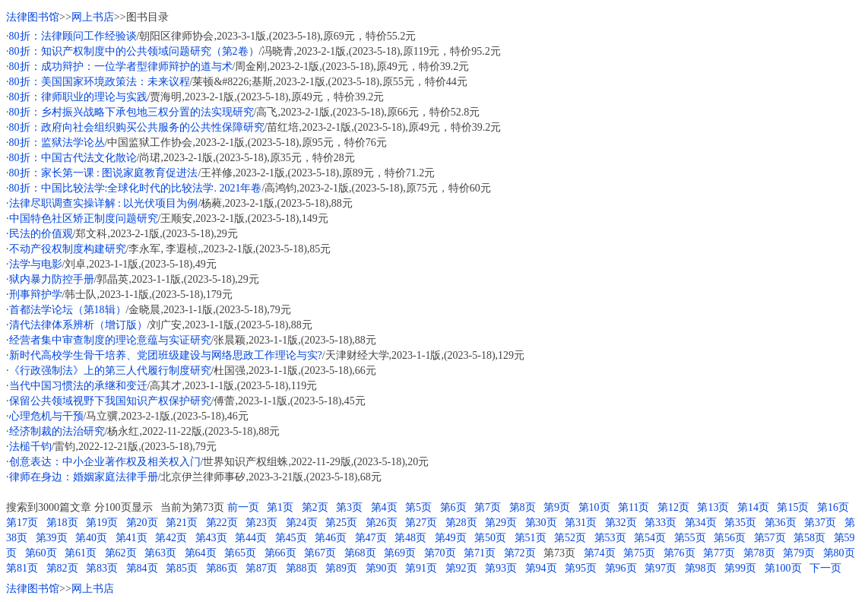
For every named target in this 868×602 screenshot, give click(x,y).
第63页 (160, 553)
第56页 (730, 538)
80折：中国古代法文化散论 (73, 158)
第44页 (251, 538)
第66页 (280, 553)
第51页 (531, 538)
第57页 (770, 538)
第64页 (201, 553)
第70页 (440, 553)
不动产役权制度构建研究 (68, 249)
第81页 (22, 568)
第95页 (581, 568)
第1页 (280, 507)
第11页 (634, 507)
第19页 (102, 523)
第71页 (480, 553)
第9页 (557, 507)
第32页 (621, 523)
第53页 (610, 538)
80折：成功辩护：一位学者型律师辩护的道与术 (121, 67)
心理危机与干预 (46, 416)
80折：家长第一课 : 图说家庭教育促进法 (104, 173)
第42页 (171, 538)
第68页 (360, 553)
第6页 (453, 507)
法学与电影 (36, 264)
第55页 (690, 538)
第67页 (320, 553)
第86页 (222, 568)
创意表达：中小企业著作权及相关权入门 (105, 462)
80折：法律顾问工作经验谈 (73, 36)
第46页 (331, 538)
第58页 (809, 538)
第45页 (291, 538)
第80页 (839, 553)
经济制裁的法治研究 (57, 431)
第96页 (621, 568)
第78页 (759, 553)
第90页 (382, 568)
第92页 (461, 568)
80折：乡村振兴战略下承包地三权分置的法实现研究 (131, 112)
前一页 (243, 507)
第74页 (600, 553)
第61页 (81, 553)
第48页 (410, 538)
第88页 (302, 568)
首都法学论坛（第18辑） (68, 310)
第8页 (523, 507)
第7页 (488, 507)
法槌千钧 (30, 447)
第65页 (240, 553)
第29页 (501, 523)
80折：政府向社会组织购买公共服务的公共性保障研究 (137, 127)
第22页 (222, 523)
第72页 (520, 553)
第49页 (451, 538)
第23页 (261, 523)
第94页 (541, 568)
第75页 (639, 553)
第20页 (142, 523)
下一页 (825, 568)
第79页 (799, 553)
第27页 (421, 523)
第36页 (781, 523)
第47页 (371, 538)
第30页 (541, 523)
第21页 (182, 523)
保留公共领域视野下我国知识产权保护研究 (110, 401)
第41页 (131, 538)
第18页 (62, 523)
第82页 (62, 568)
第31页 (581, 523)
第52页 (570, 538)
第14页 (753, 507)
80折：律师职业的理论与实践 (78, 97)
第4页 (384, 507)
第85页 (182, 568)
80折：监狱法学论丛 (57, 143)
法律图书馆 (33, 17)
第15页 (793, 507)
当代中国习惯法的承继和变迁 (78, 386)
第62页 (121, 553)
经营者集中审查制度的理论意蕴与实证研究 (110, 340)
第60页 (41, 553)
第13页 (713, 507)
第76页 (680, 553)
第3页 (349, 507)
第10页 (594, 507)
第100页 (783, 568)
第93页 (501, 568)
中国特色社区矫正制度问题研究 (84, 219)
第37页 (820, 523)
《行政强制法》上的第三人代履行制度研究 (110, 371)
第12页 (673, 507)
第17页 (22, 523)
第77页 (719, 553)
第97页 (661, 568)
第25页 (341, 523)
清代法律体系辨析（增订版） (78, 325)
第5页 (418, 507)
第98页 (701, 568)
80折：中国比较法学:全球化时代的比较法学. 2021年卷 (136, 188)
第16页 (833, 507)
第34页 (701, 523)
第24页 (302, 523)
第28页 (461, 523)
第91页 (421, 568)
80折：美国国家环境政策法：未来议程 (100, 82)
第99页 (740, 568)
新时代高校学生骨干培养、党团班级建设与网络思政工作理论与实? (166, 355)
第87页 (261, 568)
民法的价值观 (41, 234)
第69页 (400, 553)
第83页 (102, 568)
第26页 (382, 523)
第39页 (52, 538)
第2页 (315, 507)
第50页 (490, 538)
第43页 (211, 538)
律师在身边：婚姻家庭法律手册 (84, 477)
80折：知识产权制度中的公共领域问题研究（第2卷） (134, 51)
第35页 (740, 523)
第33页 (661, 523)
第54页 (650, 538)
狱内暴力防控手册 (52, 279)
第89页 (341, 568)
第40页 (91, 538)
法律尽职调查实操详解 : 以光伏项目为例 (104, 203)
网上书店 (93, 17)
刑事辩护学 (36, 295)
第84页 (142, 568)
